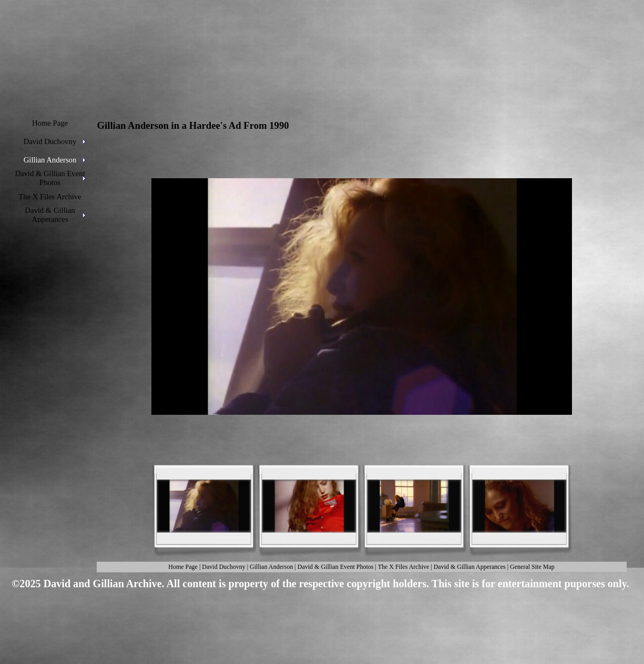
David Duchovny (223, 567)
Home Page (183, 567)
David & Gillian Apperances (470, 567)
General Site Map (532, 567)
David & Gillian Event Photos (336, 567)
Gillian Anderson (271, 567)
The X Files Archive (404, 567)
